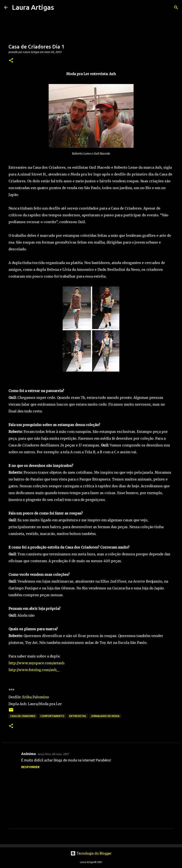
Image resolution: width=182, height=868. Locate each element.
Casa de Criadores (23, 716)
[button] (11, 61)
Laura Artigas (33, 7)
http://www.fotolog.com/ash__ (34, 670)
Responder (30, 767)
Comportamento (52, 716)
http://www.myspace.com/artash (36, 663)
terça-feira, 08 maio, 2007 (53, 754)
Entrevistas (78, 716)
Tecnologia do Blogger (91, 853)
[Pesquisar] (60, 7)
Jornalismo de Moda (105, 716)
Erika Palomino (36, 697)
